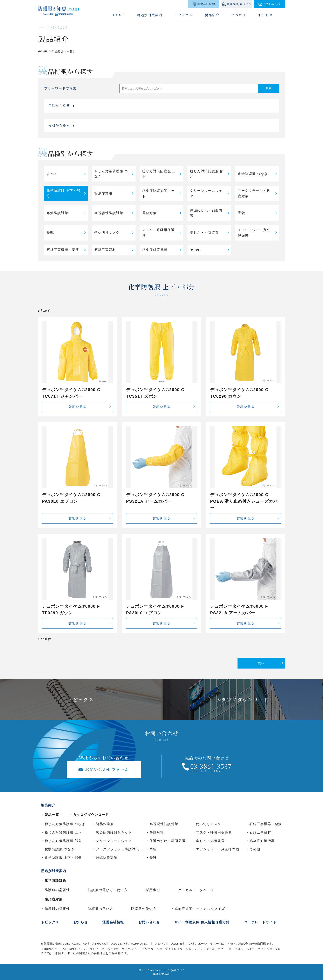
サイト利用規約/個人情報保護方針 (202, 922)
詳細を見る (77, 407)
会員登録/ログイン (239, 4)
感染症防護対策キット (158, 193)
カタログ (239, 15)
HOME (119, 15)
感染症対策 (52, 899)
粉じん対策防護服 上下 (159, 174)
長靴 (50, 233)
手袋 (241, 213)
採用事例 (153, 890)
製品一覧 (50, 815)
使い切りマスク (107, 233)
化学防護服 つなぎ (253, 174)
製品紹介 (212, 15)
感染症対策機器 (155, 250)
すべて (52, 174)
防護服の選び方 (101, 909)
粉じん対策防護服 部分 (207, 174)
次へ (261, 663)
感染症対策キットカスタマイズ (200, 909)
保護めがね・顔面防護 (206, 213)
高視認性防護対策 (109, 213)
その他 (195, 250)
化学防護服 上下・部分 (63, 193)
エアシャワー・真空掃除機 (254, 233)
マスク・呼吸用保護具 (158, 233)
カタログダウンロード (89, 815)
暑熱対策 (149, 213)
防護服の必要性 (57, 890)
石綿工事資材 (105, 250)
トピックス (184, 15)
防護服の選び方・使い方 (108, 890)
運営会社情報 (206, 4)
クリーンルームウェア (206, 193)
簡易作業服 (103, 193)
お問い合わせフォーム (107, 769)
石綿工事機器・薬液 (63, 250)
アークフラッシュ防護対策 (254, 193)
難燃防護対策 (57, 213)
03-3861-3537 (211, 766)
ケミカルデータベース (196, 890)
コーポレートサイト (260, 922)
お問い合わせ (272, 4)
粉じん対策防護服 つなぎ (111, 174)
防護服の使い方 (144, 909)
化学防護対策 (54, 880)
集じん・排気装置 (204, 233)
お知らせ (266, 15)
